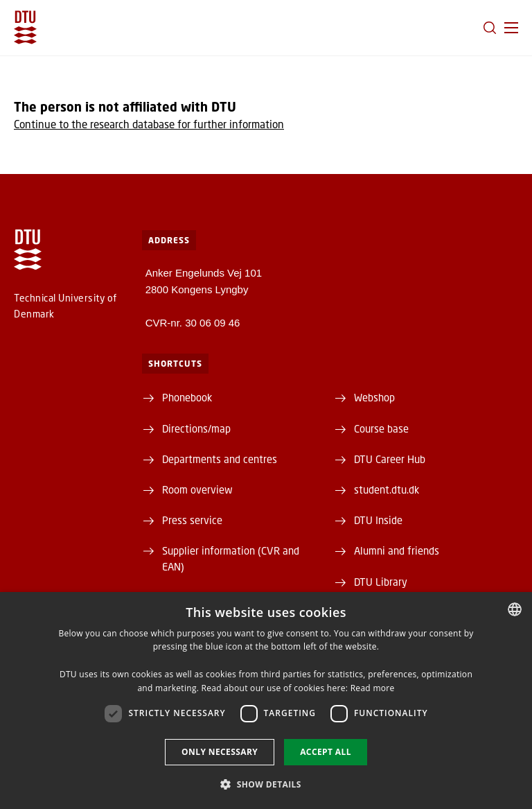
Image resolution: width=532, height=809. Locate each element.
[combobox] (515, 609)
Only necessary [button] (220, 752)
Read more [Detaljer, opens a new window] (373, 688)
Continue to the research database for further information (149, 124)
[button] (511, 28)
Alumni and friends (397, 550)
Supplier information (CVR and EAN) (231, 558)
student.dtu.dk (387, 489)
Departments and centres (220, 459)
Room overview (197, 489)
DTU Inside (378, 520)
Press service (192, 520)
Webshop (374, 397)
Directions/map (196, 428)
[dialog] (266, 701)
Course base (381, 428)
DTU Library (381, 582)
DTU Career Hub (390, 459)
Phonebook (187, 397)
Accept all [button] (326, 752)
